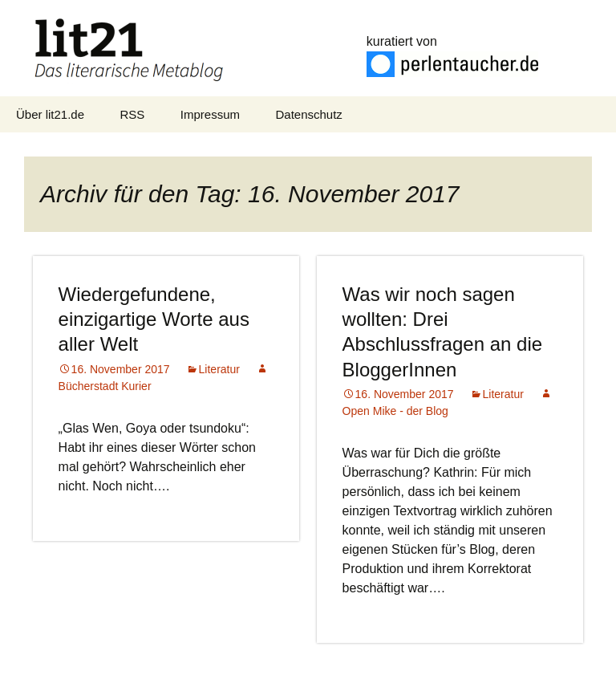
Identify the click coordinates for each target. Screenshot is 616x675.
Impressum (210, 114)
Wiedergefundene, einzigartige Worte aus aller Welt (154, 319)
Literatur (219, 369)
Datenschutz (308, 114)
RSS (133, 114)
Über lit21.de (50, 114)
